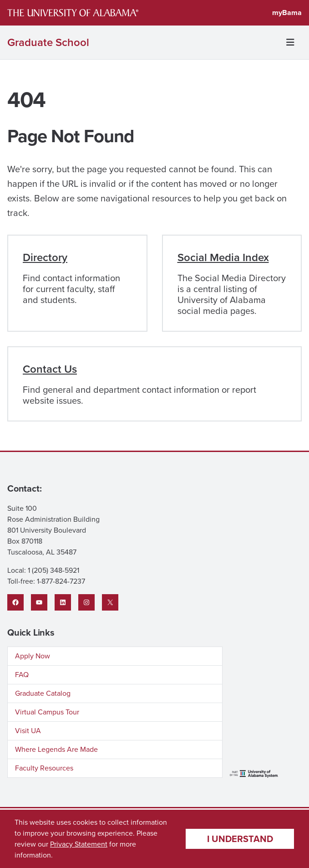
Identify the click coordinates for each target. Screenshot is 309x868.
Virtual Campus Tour (47, 712)
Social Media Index (223, 257)
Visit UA (28, 731)
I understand (240, 839)
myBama (287, 13)
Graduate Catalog (43, 693)
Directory (45, 257)
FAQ (22, 675)
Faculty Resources (44, 768)
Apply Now (33, 656)
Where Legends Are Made (56, 749)
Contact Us (50, 369)
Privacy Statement (79, 844)
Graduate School (48, 42)
